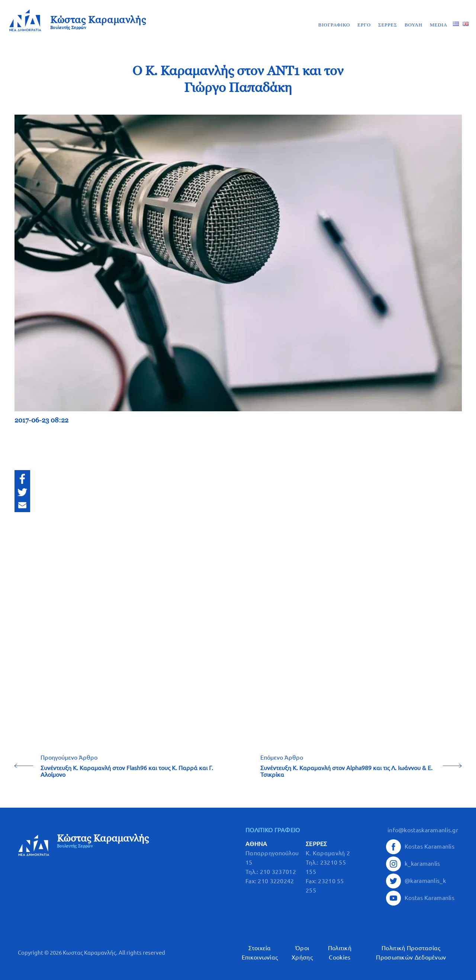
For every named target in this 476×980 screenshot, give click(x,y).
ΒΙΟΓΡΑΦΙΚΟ (334, 25)
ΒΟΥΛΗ (414, 25)
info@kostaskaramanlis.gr (423, 830)
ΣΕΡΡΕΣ (388, 25)
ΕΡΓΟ (364, 25)
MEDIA (439, 25)
